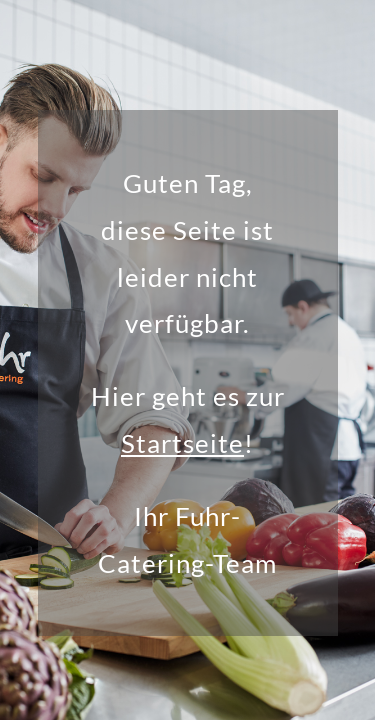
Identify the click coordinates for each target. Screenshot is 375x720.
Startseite (182, 443)
